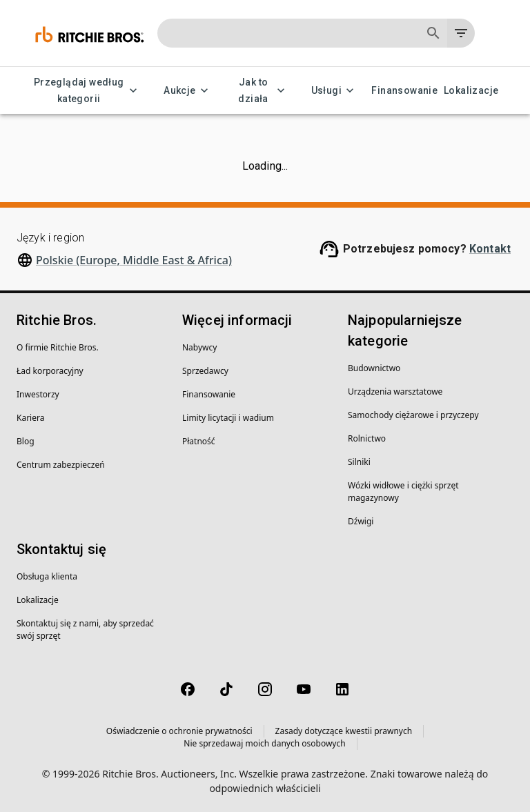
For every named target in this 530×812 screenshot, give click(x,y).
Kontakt (490, 249)
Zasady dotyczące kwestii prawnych (344, 731)
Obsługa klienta (47, 576)
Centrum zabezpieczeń (61, 465)
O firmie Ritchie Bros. (58, 347)
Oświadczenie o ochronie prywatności (179, 731)
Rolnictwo (367, 438)
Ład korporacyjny (50, 371)
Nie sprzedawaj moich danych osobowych (264, 743)
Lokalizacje (471, 91)
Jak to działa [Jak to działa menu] (262, 91)
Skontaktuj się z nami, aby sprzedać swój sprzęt (85, 630)
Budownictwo (374, 368)
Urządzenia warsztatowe (395, 392)
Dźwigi (361, 521)
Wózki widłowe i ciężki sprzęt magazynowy (403, 492)
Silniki (359, 462)
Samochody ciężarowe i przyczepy (413, 415)
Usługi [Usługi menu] (335, 91)
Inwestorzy (38, 394)
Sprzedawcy (205, 371)
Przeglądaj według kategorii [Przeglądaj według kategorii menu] (87, 91)
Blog (26, 441)
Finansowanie (404, 91)
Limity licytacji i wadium (228, 418)
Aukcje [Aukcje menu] (188, 91)
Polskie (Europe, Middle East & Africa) (134, 260)
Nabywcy (199, 347)
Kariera (30, 418)
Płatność (199, 441)
